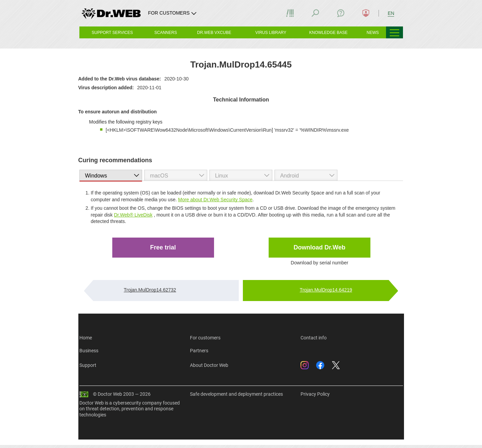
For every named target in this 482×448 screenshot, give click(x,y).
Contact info (314, 338)
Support (88, 365)
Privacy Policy (315, 394)
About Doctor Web (209, 365)
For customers (205, 338)
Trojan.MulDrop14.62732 (150, 290)
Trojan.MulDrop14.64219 (326, 290)
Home (86, 338)
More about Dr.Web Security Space (215, 200)
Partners (199, 351)
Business (89, 351)
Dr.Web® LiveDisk (133, 215)
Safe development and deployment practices (236, 394)
